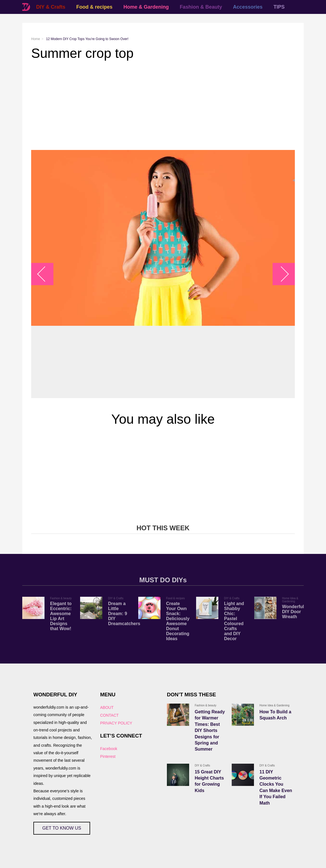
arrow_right (281, 274)
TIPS (279, 7)
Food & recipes (94, 7)
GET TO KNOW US (62, 828)
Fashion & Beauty (201, 7)
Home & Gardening (146, 7)
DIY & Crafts (51, 7)
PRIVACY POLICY (116, 723)
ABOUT (107, 707)
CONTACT (109, 715)
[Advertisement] (163, 105)
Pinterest (108, 756)
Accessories (248, 7)
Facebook (109, 749)
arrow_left (45, 274)
